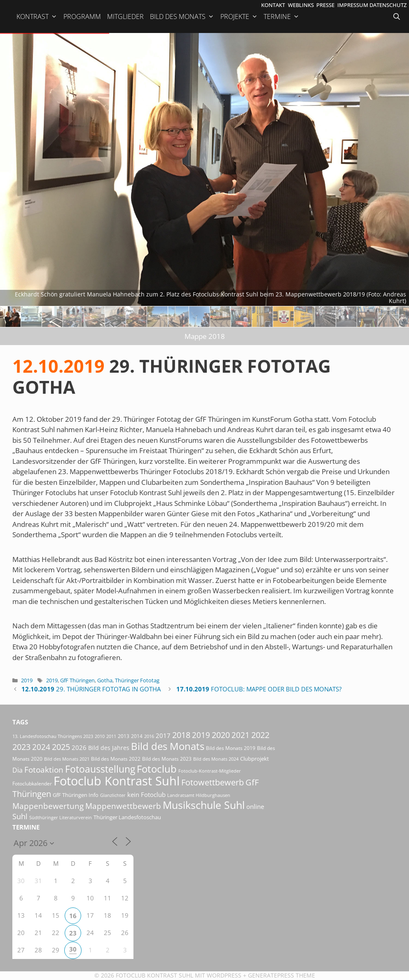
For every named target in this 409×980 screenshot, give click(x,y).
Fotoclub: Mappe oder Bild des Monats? (259, 689)
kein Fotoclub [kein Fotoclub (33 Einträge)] (146, 794)
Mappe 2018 (205, 336)
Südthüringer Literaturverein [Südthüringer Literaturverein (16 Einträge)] (61, 817)
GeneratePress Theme (282, 975)
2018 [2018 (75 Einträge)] (181, 735)
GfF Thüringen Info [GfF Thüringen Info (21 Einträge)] (76, 795)
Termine (282, 16)
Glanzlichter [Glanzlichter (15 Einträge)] (113, 795)
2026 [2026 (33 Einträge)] (79, 747)
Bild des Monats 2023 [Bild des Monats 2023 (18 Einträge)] (167, 759)
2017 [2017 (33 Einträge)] (163, 736)
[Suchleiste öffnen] (397, 16)
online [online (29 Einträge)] (255, 806)
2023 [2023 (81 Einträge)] (21, 747)
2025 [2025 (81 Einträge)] (61, 747)
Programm (82, 16)
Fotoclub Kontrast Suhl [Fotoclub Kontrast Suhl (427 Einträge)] (117, 781)
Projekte (239, 16)
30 (73, 949)
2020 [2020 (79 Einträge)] (221, 735)
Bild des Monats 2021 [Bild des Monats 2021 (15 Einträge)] (67, 759)
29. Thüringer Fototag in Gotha (91, 689)
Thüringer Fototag (137, 680)
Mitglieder (125, 16)
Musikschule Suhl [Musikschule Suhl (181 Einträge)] (204, 805)
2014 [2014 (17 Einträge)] (137, 736)
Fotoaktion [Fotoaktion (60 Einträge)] (44, 770)
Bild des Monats (182, 16)
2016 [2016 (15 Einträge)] (149, 736)
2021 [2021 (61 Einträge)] (241, 735)
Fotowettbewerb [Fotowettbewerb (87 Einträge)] (213, 782)
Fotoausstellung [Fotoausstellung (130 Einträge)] (100, 769)
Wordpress (224, 975)
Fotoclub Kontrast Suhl (154, 975)
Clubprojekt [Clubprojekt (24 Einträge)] (255, 759)
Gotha (105, 680)
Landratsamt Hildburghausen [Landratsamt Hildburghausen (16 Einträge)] (199, 795)
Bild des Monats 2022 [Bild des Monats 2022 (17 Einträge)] (116, 759)
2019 (27, 680)
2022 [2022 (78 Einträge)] (260, 735)
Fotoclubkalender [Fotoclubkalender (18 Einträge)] (32, 784)
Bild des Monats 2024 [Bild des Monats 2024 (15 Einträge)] (216, 759)
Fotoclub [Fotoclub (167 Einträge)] (157, 769)
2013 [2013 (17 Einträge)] (124, 736)
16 (73, 916)
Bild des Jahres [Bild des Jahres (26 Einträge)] (109, 748)
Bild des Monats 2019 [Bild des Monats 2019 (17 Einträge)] (231, 748)
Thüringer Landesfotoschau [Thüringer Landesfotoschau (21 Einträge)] (127, 817)
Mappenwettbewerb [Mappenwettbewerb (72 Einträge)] (123, 806)
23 (73, 933)
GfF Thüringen (77, 680)
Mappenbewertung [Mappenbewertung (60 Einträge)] (48, 806)
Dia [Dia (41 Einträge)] (18, 770)
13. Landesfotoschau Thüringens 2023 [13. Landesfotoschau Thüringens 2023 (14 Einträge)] (53, 736)
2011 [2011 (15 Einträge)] (111, 736)
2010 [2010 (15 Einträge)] (100, 736)
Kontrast (37, 16)
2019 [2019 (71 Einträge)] (201, 735)
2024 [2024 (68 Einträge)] (41, 747)
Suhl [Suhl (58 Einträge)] (20, 816)
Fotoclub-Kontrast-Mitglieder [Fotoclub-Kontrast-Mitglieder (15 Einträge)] (210, 771)
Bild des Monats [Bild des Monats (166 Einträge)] (168, 746)
